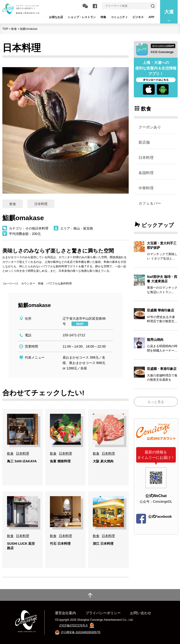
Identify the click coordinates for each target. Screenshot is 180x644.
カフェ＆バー (150, 203)
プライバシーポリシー (103, 613)
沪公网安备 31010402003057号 (81, 632)
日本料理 (146, 157)
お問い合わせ (141, 613)
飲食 (14, 29)
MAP (80, 324)
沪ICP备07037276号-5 (73, 625)
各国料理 (146, 173)
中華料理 (146, 188)
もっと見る (156, 402)
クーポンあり (150, 127)
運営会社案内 (65, 613)
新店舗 (144, 142)
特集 (103, 17)
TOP (5, 29)
